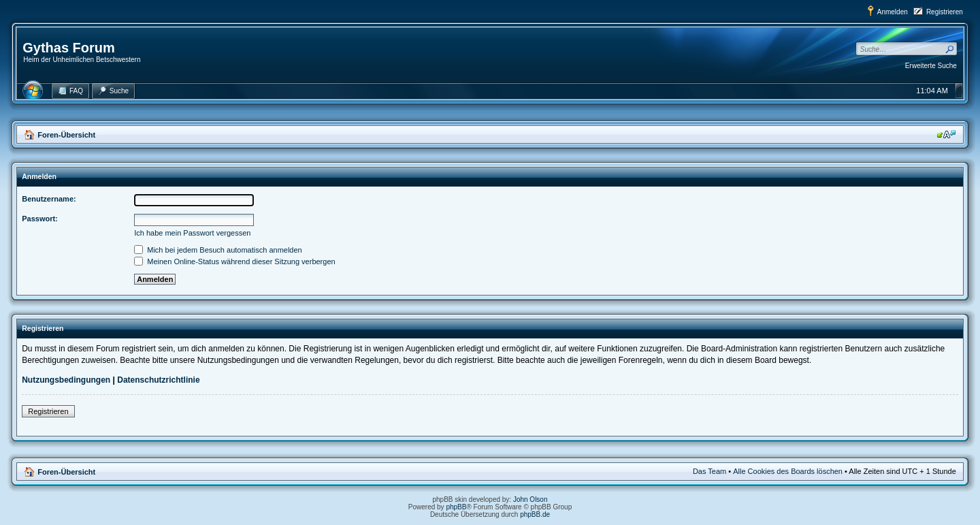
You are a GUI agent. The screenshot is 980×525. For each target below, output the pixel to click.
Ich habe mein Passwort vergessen (192, 233)
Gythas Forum (69, 48)
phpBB (456, 507)
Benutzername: (49, 199)
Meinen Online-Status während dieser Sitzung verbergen (234, 261)
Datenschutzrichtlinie (158, 380)
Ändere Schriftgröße (946, 134)
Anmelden (893, 12)
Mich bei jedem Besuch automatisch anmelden (218, 250)
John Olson (530, 499)
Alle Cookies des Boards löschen (788, 471)
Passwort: (40, 219)
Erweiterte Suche (931, 66)
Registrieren (945, 12)
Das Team (709, 471)
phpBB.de (535, 514)
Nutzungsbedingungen (66, 380)
